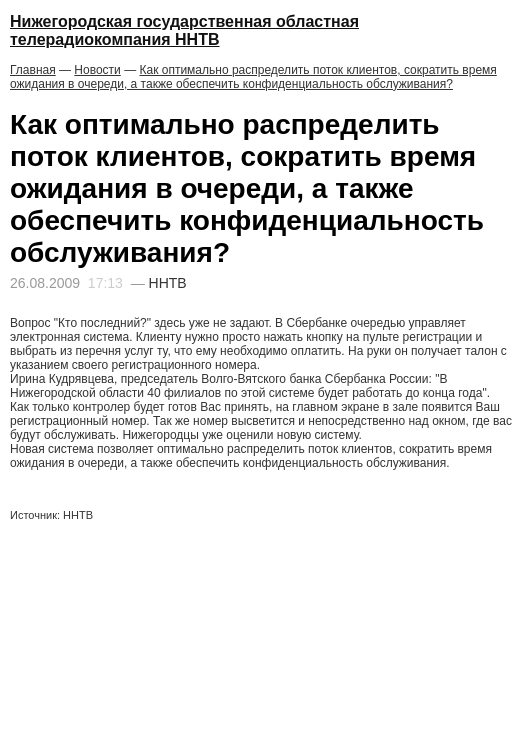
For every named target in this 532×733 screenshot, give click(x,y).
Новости (97, 70)
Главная (33, 70)
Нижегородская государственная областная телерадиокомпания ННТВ (184, 30)
